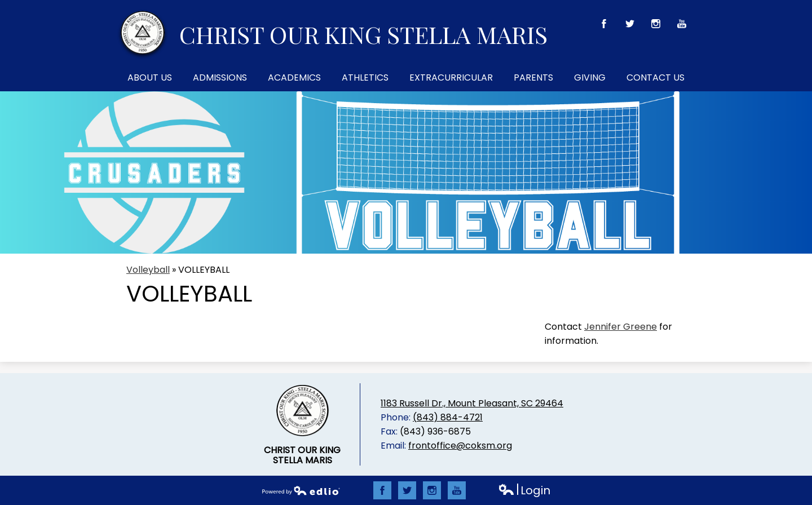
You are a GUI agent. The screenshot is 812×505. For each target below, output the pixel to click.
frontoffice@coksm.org (460, 446)
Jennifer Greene (621, 327)
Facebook (604, 26)
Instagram (656, 26)
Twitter (630, 26)
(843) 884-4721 (448, 417)
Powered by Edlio (301, 490)
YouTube (682, 26)
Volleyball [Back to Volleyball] (148, 270)
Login (524, 491)
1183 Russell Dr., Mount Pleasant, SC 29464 (472, 403)
